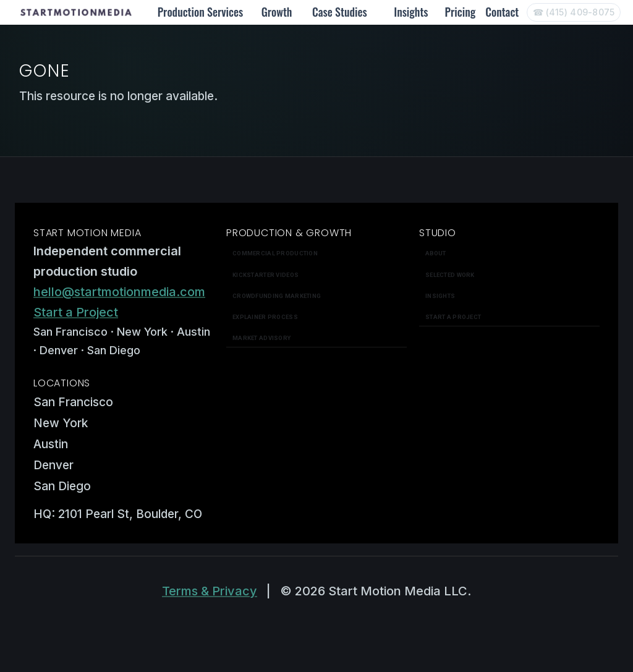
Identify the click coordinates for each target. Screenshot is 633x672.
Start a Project (76, 312)
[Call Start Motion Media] (574, 12)
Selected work (450, 275)
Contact (502, 12)
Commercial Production (275, 253)
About (435, 253)
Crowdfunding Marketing (277, 296)
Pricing (461, 12)
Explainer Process (265, 317)
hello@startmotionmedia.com (119, 292)
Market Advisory (261, 338)
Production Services (200, 12)
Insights (411, 12)
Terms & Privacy (210, 591)
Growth (277, 12)
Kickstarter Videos (266, 275)
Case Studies (340, 12)
